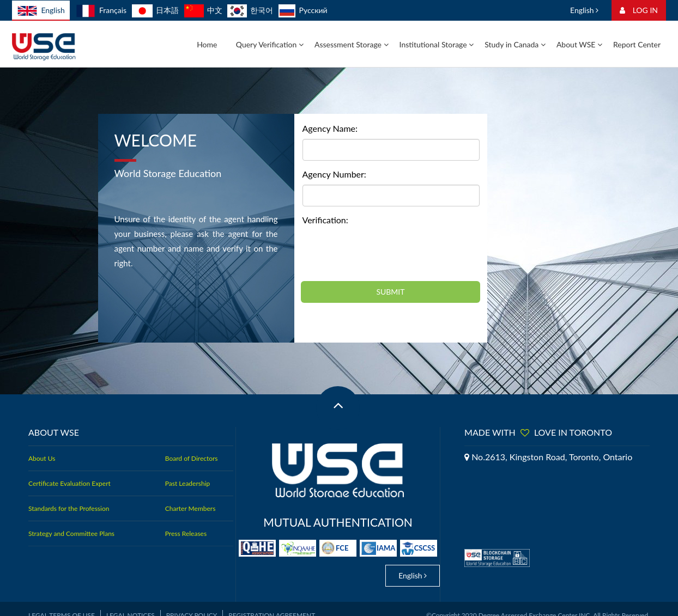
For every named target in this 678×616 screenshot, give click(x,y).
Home (207, 44)
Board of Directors (192, 458)
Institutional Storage (437, 44)
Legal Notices (131, 603)
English (41, 11)
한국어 (250, 10)
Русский (303, 10)
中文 (203, 10)
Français (101, 10)
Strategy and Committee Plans (71, 533)
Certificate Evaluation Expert (69, 483)
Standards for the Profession (69, 508)
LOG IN (639, 10)
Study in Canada (515, 44)
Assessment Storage (352, 44)
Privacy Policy (192, 603)
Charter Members (190, 508)
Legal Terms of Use (62, 603)
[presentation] (385, 252)
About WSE (579, 44)
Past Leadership (187, 483)
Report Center (637, 44)
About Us (42, 458)
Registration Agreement (272, 603)
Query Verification (270, 44)
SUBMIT (390, 292)
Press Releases (186, 533)
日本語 (155, 10)
